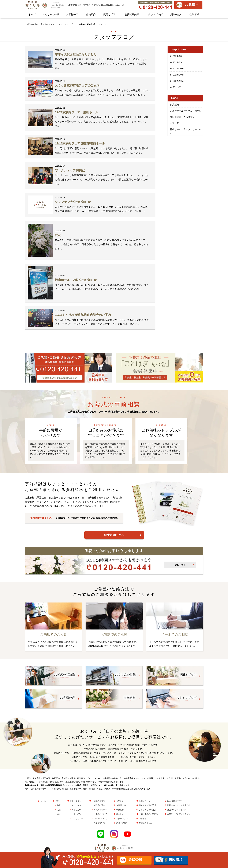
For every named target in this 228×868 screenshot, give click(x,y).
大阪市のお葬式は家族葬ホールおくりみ (43, 24)
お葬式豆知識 (132, 14)
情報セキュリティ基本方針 (179, 805)
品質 (59, 805)
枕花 (58, 235)
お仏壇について (100, 819)
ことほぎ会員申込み (147, 810)
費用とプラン (111, 14)
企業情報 (194, 14)
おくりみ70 (76, 814)
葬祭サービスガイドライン (179, 814)
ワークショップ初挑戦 (70, 170)
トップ (32, 14)
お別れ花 (175, 123)
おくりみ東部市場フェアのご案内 (77, 85)
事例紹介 (120, 810)
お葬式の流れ (99, 805)
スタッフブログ (154, 14)
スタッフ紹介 (122, 823)
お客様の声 (72, 14)
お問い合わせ (145, 801)
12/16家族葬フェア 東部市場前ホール (80, 143)
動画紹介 (120, 814)
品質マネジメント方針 (177, 810)
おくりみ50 (76, 810)
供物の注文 (176, 14)
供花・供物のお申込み (148, 814)
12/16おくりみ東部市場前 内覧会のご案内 (83, 315)
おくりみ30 (76, 805)
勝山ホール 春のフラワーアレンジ (186, 131)
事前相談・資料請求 (147, 805)
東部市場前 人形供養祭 (182, 117)
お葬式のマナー (100, 810)
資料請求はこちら (114, 535)
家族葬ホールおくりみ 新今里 (186, 111)
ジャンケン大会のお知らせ (73, 202)
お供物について (100, 814)
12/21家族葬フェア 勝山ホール (76, 112)
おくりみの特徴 (51, 14)
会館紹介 (91, 14)
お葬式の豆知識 (98, 801)
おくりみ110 (77, 819)
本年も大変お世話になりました (76, 54)
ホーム (43, 801)
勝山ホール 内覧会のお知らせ (76, 280)
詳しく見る (180, 565)
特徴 (57, 801)
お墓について (99, 823)
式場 (59, 810)
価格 (59, 814)
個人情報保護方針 (175, 801)
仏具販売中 (176, 104)
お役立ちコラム (145, 823)
